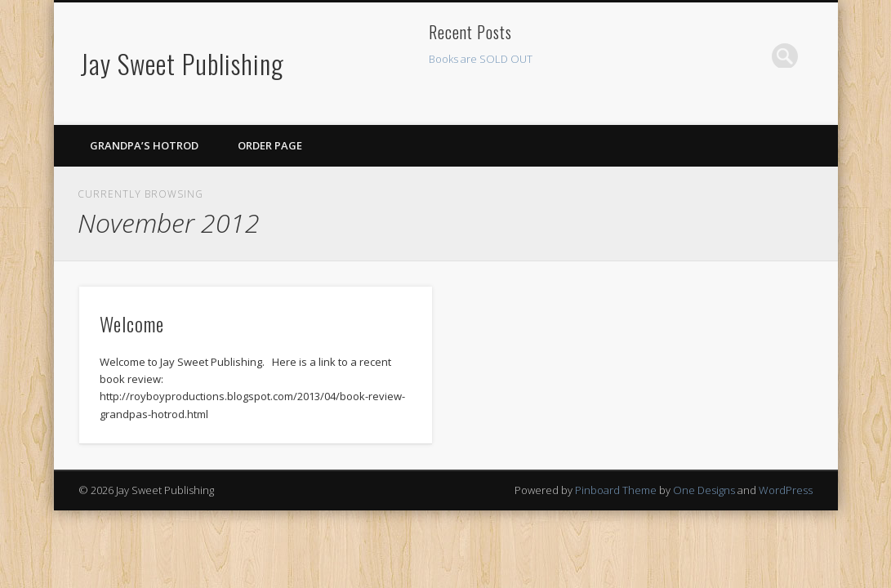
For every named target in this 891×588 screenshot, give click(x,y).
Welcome (132, 323)
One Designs (704, 490)
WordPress (786, 490)
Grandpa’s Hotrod (144, 145)
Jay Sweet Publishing (182, 63)
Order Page (270, 145)
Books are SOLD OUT (481, 59)
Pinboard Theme (616, 490)
